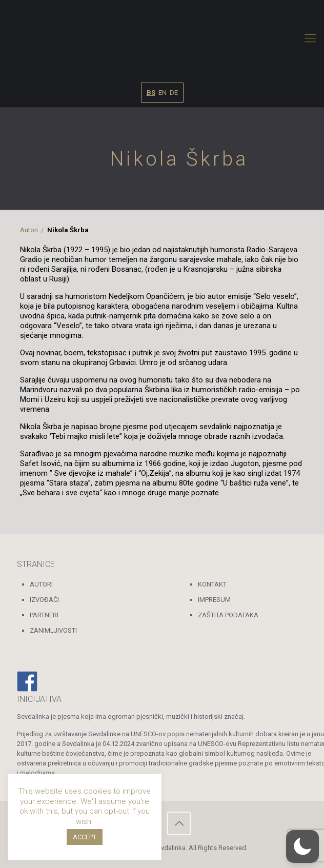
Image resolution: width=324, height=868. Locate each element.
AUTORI (41, 584)
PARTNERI (44, 615)
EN (163, 93)
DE (174, 93)
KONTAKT (212, 584)
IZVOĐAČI (44, 600)
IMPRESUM (214, 600)
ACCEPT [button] (85, 837)
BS (151, 93)
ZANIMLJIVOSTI (53, 630)
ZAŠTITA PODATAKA (228, 615)
